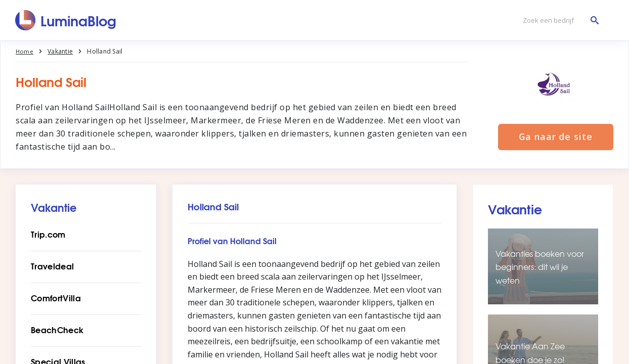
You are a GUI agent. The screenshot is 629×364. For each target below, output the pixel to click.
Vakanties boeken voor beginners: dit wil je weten (540, 267)
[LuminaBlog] (66, 20)
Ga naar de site (556, 138)
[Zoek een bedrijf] (558, 20)
